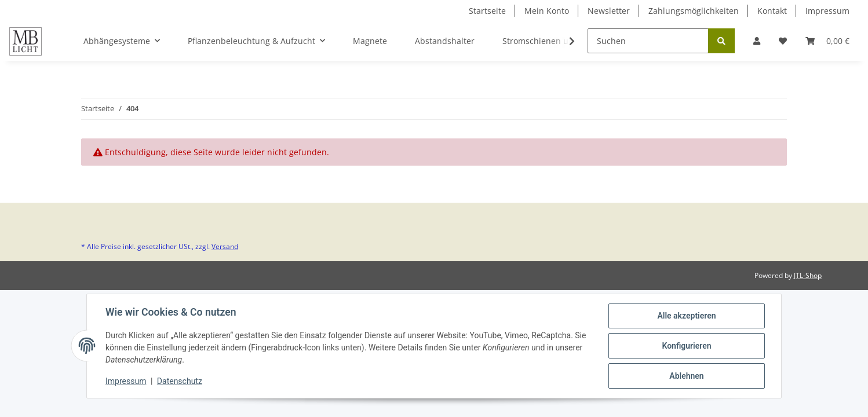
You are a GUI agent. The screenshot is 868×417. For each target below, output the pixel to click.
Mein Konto (547, 11)
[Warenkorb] (827, 41)
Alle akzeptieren (686, 316)
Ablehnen (686, 376)
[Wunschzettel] (783, 41)
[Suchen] (648, 41)
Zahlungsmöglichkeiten (694, 11)
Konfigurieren (686, 346)
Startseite (487, 11)
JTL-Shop (808, 275)
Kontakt (772, 11)
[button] (757, 41)
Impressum (827, 11)
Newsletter (609, 11)
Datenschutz (180, 381)
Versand (225, 246)
